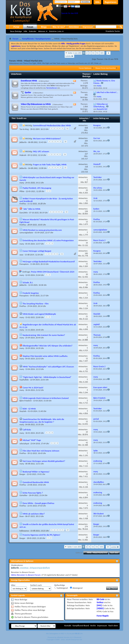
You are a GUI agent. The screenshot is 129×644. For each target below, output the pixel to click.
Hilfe (97, 2)
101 (102, 53)
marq (22, 183)
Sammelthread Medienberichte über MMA (52, 125)
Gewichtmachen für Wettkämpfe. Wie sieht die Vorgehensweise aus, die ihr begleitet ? (42, 421)
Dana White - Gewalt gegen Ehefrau (38, 503)
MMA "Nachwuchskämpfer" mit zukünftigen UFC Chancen (48, 367)
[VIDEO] (100, 608)
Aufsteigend (61, 588)
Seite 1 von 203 (75, 53)
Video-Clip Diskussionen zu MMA (36, 104)
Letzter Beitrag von (102, 118)
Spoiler (28, 92)
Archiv (93, 625)
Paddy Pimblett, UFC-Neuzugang (37, 188)
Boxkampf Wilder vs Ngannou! (36, 472)
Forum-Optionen (85, 68)
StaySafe (23, 411)
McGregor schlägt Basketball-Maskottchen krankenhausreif (49, 262)
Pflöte (22, 191)
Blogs (44, 27)
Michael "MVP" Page (32, 440)
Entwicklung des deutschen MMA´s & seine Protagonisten (48, 240)
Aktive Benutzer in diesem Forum (26, 575)
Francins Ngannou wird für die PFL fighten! (41, 535)
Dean (22, 516)
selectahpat (24, 444)
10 (66, 212)
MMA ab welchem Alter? (34, 514)
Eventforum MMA (29, 81)
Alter (13, 585)
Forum (30, 27)
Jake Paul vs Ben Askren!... (107, 92)
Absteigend (76, 588)
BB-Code (100, 599)
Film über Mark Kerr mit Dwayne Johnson (41, 451)
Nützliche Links (55, 31)
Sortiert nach (36, 585)
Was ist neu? (59, 27)
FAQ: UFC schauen (41, 151)
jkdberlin (23, 142)
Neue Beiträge (16, 31)
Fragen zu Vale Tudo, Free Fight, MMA (50, 164)
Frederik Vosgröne (31, 293)
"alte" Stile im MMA (31, 209)
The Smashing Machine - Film (36, 304)
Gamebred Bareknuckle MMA (36, 482)
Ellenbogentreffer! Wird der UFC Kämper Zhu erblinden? (48, 346)
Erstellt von (22, 118)
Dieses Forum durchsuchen (106, 68)
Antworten (84, 118)
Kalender (33, 31)
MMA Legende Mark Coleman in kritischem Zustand (46, 398)
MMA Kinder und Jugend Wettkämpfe (39, 314)
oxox (21, 255)
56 (67, 128)
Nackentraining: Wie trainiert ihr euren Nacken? (44, 335)
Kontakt (68, 625)
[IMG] (99, 605)
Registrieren (111, 2)
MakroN (23, 155)
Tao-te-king (24, 129)
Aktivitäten (74, 27)
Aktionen (42, 31)
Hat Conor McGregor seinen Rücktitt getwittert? (44, 461)
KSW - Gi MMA (29, 409)
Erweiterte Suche (113, 31)
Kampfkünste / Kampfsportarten (36, 39)
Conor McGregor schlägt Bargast (37, 251)
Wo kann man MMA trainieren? (47, 139)
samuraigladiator (26, 233)
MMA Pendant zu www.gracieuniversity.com (42, 230)
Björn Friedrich (26, 401)
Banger (22, 474)
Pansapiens (24, 264)
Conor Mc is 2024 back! (33, 388)
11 (93, 53)
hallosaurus (24, 531)
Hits (84, 121)
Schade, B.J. (28, 282)
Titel (13, 118)
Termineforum (52, 88)
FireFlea (23, 204)
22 (65, 167)
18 (65, 142)
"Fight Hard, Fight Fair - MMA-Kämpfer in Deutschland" (47, 377)
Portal (16, 27)
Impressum (88, 27)
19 (68, 530)
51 (97, 53)
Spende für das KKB (70, 13)
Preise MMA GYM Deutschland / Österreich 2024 (53, 272)
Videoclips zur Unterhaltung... (101, 105)
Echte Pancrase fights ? (33, 493)
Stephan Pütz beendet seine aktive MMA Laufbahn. (45, 356)
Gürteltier (24, 495)
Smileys (100, 602)
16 (65, 154)
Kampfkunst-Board (81, 625)
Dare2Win (24, 213)
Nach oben (114, 553)
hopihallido (24, 380)
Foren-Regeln (103, 616)
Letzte (69, 56)
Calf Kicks (27, 430)
